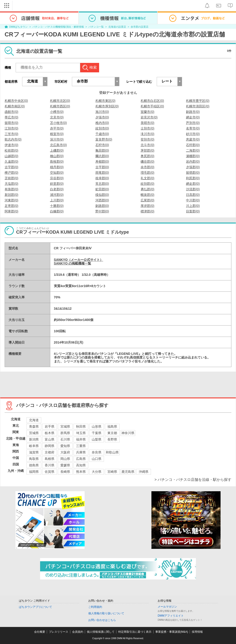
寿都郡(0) (102, 162)
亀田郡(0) (102, 150)
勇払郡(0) (147, 189)
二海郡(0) (193, 150)
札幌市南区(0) (15, 106)
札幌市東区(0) (105, 101)
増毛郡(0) (147, 173)
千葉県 (97, 433)
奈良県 (97, 452)
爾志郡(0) (102, 156)
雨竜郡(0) (102, 173)
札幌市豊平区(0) (198, 101)
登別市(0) (147, 139)
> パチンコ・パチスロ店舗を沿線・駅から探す (193, 480)
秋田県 (81, 426)
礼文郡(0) (147, 178)
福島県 (112, 426)
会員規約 (78, 632)
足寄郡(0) (11, 206)
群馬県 (65, 433)
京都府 (50, 452)
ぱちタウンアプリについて (35, 607)
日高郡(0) (193, 195)
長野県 (112, 439)
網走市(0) (193, 117)
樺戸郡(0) (11, 173)
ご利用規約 (95, 607)
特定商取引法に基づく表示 (135, 632)
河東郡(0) (11, 200)
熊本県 (81, 472)
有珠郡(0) (11, 189)
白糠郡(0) (57, 211)
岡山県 (65, 459)
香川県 (50, 465)
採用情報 (197, 632)
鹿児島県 (128, 472)
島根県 (50, 459)
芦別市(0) (193, 123)
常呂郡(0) (102, 184)
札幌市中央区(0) (16, 101)
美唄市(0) (147, 123)
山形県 (97, 426)
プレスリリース (59, 632)
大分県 (97, 472)
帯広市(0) (11, 117)
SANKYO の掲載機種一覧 (73, 263)
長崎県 (65, 472)
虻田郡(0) (102, 189)
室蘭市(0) (147, 112)
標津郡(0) (147, 211)
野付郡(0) (102, 211)
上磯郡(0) (57, 150)
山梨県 (97, 439)
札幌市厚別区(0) (107, 106)
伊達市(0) (11, 145)
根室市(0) (57, 134)
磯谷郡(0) (147, 162)
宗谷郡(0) (57, 178)
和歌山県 (112, 452)
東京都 (112, 433)
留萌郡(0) (193, 173)
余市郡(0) (147, 167)
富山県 (50, 439)
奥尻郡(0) (147, 156)
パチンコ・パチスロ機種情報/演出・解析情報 (58, 27)
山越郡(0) (11, 156)
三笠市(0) (11, 134)
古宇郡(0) (11, 167)
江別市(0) (11, 128)
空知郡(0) (57, 173)
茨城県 (34, 433)
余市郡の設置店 (140, 27)
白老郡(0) (57, 189)
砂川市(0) (193, 134)
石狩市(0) (102, 145)
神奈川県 (128, 433)
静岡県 (50, 446)
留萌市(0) (11, 123)
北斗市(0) (147, 145)
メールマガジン (167, 607)
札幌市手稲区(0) (152, 106)
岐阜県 (34, 446)
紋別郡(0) (147, 184)
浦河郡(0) (57, 195)
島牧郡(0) (57, 162)
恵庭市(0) (193, 139)
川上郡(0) (193, 206)
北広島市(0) (58, 145)
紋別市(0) (102, 128)
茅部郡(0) (147, 150)
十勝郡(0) (57, 206)
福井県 (81, 439)
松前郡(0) (11, 150)
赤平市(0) (57, 128)
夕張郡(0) (193, 167)
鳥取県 (34, 459)
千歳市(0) (102, 134)
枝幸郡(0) (102, 178)
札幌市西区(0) (60, 106)
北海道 (34, 420)
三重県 (81, 446)
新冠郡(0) (11, 195)
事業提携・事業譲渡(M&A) (172, 632)
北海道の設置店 (117, 27)
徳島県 (34, 465)
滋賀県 (34, 452)
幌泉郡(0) (147, 195)
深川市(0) (57, 139)
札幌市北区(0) (60, 101)
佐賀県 (50, 472)
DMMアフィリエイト (171, 616)
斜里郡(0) (57, 184)
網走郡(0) (193, 184)
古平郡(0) (102, 167)
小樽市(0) (57, 112)
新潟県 (34, 439)
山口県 (97, 459)
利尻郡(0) (193, 178)
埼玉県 (81, 433)
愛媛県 (65, 465)
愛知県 (65, 446)
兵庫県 (81, 452)
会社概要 (40, 632)
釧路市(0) (193, 112)
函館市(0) (11, 112)
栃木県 (50, 433)
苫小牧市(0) (58, 123)
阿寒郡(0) (11, 211)
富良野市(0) (104, 139)
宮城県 (65, 426)
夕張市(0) (102, 117)
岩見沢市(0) (149, 117)
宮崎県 (112, 472)
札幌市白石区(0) (152, 101)
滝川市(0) (147, 134)
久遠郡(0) (11, 162)
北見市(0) (57, 117)
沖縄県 (144, 472)
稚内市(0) (102, 123)
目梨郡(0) (193, 211)
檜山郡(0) (57, 156)
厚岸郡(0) (147, 206)
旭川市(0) (102, 112)
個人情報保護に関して (101, 632)
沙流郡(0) (193, 189)
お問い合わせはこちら (102, 620)
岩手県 (50, 426)
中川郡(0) (193, 200)
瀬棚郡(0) (193, 156)
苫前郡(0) (11, 178)
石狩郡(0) (193, 145)
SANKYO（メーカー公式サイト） (79, 260)
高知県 (81, 465)
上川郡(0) (57, 200)
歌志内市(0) (13, 139)
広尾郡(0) (147, 200)
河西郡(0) (102, 200)
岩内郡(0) (193, 162)
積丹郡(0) (57, 167)
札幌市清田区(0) (198, 106)
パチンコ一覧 (96, 27)
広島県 (81, 459)
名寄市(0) (193, 128)
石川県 (65, 439)
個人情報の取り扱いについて (106, 613)
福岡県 (34, 472)
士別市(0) (147, 128)
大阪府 (65, 452)
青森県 (34, 426)
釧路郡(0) (102, 206)
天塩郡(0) (11, 184)
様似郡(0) (102, 195)
